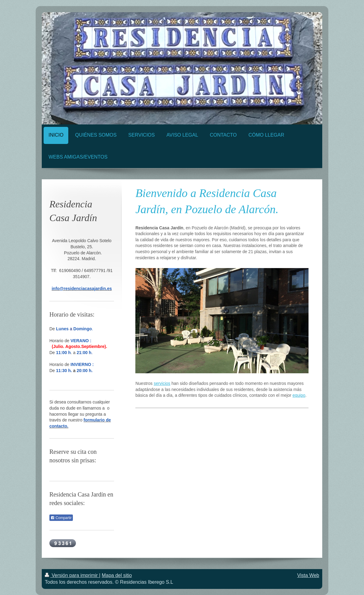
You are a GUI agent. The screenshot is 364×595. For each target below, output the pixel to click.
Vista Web (308, 575)
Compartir (61, 518)
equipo (299, 395)
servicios (162, 383)
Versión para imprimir (72, 575)
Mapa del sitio (117, 575)
